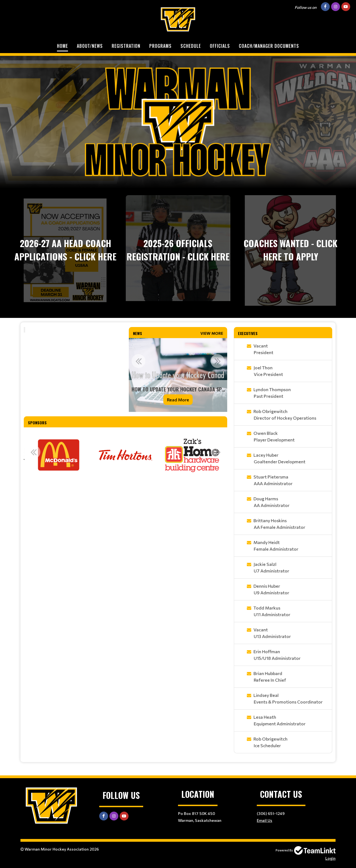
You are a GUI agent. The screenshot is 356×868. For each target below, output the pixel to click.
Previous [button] (138, 361)
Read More (178, 400)
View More (212, 333)
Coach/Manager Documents (269, 46)
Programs (160, 46)
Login (330, 858)
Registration (126, 46)
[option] (178, 375)
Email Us (265, 820)
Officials (220, 46)
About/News (90, 46)
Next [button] (218, 361)
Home (62, 46)
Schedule (191, 46)
